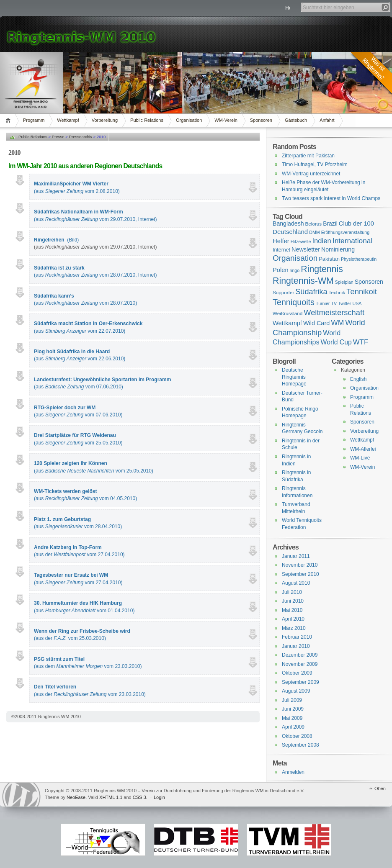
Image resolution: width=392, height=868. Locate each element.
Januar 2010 (296, 646)
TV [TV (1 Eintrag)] (334, 303)
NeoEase (76, 797)
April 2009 (293, 727)
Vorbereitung (105, 120)
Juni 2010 (293, 601)
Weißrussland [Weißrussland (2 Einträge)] (288, 313)
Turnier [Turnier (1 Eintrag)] (323, 303)
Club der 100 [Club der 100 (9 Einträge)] (356, 223)
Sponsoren (261, 120)
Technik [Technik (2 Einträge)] (337, 292)
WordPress (21, 795)
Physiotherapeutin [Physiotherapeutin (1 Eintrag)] (359, 259)
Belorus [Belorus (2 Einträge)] (314, 224)
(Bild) (73, 240)
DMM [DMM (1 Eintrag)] (314, 232)
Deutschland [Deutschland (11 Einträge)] (290, 232)
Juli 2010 (292, 592)
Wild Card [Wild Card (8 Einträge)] (316, 323)
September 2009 (300, 682)
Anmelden (293, 772)
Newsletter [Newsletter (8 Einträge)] (306, 249)
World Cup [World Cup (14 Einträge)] (336, 342)
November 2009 (300, 664)
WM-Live (360, 458)
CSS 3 (139, 797)
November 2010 (300, 565)
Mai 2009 (292, 718)
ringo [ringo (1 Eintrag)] (295, 270)
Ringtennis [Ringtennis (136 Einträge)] (322, 269)
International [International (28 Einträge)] (352, 241)
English (358, 379)
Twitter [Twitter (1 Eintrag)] (344, 303)
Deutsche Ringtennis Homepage (294, 377)
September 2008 (300, 745)
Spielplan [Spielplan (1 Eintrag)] (344, 282)
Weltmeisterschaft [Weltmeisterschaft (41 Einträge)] (334, 312)
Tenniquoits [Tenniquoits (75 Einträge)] (294, 302)
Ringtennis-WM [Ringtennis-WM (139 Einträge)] (303, 281)
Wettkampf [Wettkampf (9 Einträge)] (287, 323)
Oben (380, 788)
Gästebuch (296, 120)
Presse (58, 137)
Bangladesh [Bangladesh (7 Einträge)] (288, 223)
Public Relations (147, 120)
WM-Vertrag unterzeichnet (311, 174)
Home (9, 120)
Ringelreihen (49, 240)
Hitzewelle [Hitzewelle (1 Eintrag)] (301, 241)
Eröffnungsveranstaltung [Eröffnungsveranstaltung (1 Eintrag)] (345, 232)
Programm (34, 120)
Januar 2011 (296, 556)
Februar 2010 (297, 637)
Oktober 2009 (297, 673)
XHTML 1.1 (111, 797)
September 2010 (300, 574)
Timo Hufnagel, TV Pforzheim (315, 164)
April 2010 (293, 619)
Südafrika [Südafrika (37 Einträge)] (311, 292)
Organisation (189, 120)
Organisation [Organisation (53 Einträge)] (295, 258)
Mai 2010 (292, 610)
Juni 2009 (293, 709)
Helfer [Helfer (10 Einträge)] (281, 241)
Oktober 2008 (297, 736)
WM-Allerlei (363, 449)
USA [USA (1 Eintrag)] (357, 303)
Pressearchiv (81, 137)
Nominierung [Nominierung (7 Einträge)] (338, 249)
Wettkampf (68, 120)
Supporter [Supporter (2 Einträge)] (283, 292)
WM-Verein (226, 120)
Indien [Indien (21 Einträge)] (321, 241)
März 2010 (294, 628)
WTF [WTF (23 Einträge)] (361, 342)
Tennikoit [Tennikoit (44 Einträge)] (362, 291)
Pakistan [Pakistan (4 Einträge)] (329, 259)
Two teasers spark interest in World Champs (331, 198)
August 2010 (296, 583)
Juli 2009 (292, 700)
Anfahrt (327, 120)
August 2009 (296, 691)
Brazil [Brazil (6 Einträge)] (330, 223)
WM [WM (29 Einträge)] (337, 323)
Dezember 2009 (300, 655)
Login (159, 797)
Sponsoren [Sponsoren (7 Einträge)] (369, 282)
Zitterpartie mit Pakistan (308, 156)
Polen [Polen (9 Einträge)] (281, 270)
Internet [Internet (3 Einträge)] (281, 250)
